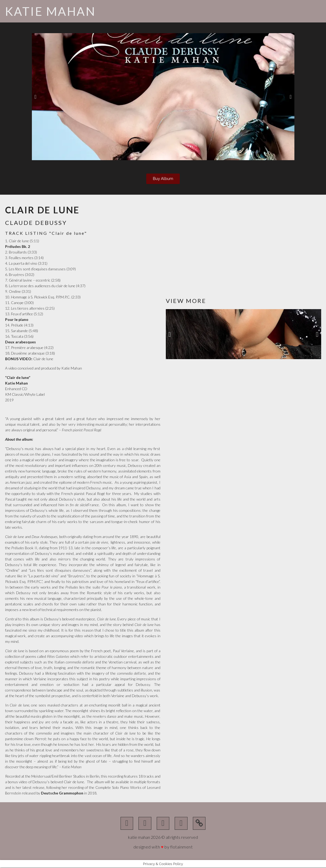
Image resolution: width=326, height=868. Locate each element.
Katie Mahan (50, 11)
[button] (35, 97)
